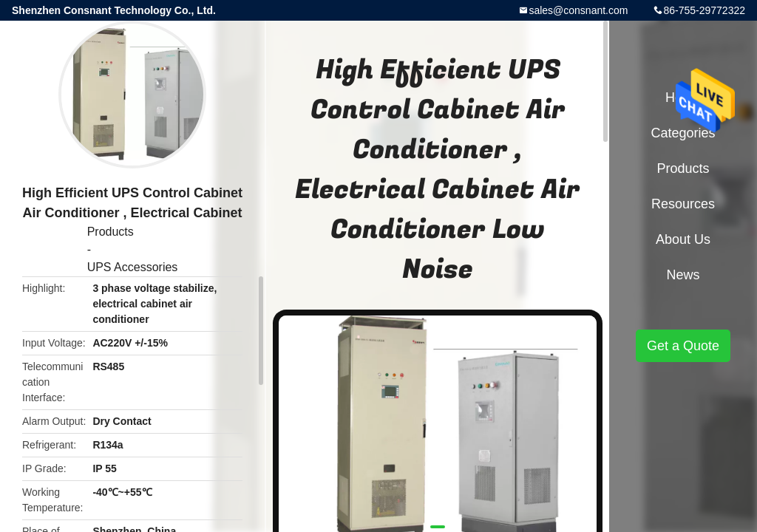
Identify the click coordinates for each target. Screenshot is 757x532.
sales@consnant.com (578, 10)
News (683, 275)
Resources (683, 204)
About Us (683, 239)
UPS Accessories (133, 267)
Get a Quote (683, 346)
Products (111, 232)
